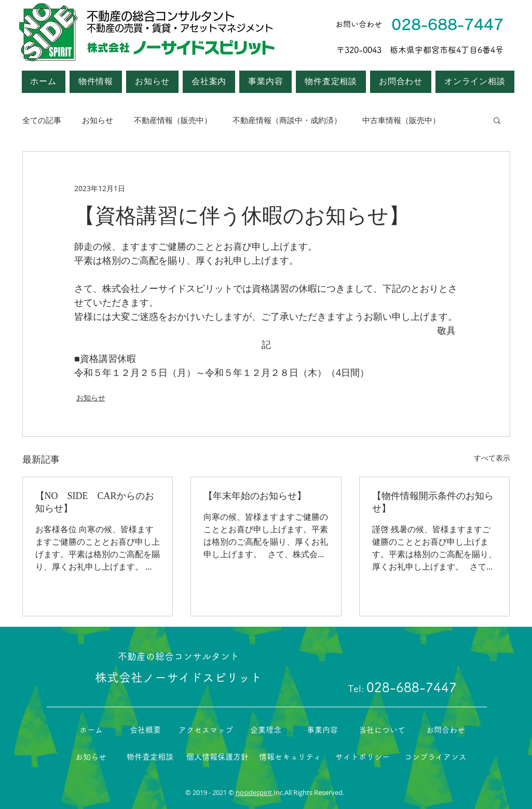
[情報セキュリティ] (290, 757)
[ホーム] (91, 730)
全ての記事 (42, 120)
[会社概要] (146, 730)
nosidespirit (254, 792)
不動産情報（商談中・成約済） (287, 120)
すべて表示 (492, 458)
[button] (209, 82)
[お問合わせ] (446, 730)
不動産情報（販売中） (173, 120)
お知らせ (98, 120)
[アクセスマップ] (206, 730)
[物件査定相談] (150, 757)
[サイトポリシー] (363, 757)
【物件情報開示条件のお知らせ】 (433, 502)
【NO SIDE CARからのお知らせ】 (95, 502)
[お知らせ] (91, 757)
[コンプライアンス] (435, 757)
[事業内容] (322, 730)
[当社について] (382, 730)
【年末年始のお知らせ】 (255, 496)
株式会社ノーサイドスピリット (179, 677)
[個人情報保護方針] (217, 757)
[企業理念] (266, 730)
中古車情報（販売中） (401, 120)
